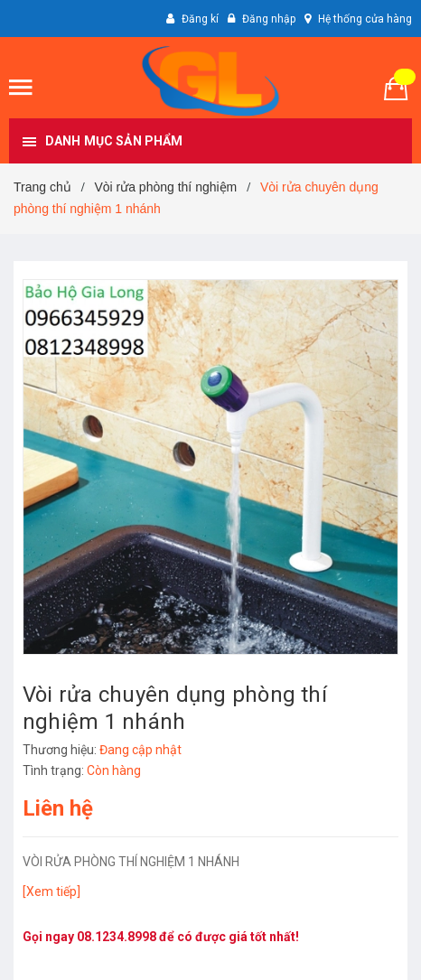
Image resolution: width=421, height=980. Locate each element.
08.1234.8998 (117, 937)
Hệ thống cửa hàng (365, 19)
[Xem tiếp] (51, 891)
